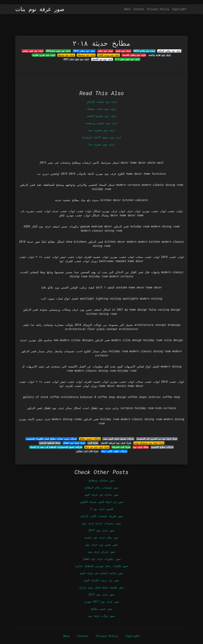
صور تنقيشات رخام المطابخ (102, 487)
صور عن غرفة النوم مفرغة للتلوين (102, 502)
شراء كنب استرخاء (121, 447)
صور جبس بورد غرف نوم (102, 544)
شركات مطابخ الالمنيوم (162, 447)
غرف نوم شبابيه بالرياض (102, 102)
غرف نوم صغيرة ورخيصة (102, 123)
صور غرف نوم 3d (101, 509)
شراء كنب (93, 443)
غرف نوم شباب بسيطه (101, 109)
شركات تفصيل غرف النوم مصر (118, 439)
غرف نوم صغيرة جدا (101, 144)
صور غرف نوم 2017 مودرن (101, 602)
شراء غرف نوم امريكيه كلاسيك (116, 443)
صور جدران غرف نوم (102, 552)
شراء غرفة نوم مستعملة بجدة (149, 443)
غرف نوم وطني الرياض (169, 51)
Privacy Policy (158, 9)
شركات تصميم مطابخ (90, 439)
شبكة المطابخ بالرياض (50, 443)
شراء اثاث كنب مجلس (87, 451)
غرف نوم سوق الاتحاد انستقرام (102, 137)
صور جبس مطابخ (102, 609)
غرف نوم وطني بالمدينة (134, 55)
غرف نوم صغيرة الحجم (102, 116)
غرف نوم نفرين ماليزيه (44, 55)
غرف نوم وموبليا (66, 55)
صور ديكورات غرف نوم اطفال (102, 559)
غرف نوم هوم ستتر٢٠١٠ (127, 59)
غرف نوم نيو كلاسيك (102, 59)
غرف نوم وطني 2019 (84, 51)
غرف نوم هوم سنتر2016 (58, 51)
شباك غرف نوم (141, 447)
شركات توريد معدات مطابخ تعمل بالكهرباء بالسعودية (51, 439)
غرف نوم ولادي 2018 (144, 51)
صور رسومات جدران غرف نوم (101, 523)
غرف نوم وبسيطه (86, 55)
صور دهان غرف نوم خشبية (101, 537)
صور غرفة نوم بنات (40, 9)
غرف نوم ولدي (123, 51)
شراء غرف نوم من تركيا (97, 447)
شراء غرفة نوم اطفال (74, 443)
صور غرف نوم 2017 (101, 594)
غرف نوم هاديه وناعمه (160, 55)
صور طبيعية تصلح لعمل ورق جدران (101, 587)
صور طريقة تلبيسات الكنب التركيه (102, 516)
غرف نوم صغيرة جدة (102, 130)
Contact (139, 9)
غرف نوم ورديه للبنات (109, 55)
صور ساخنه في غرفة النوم (101, 495)
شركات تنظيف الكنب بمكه (114, 451)
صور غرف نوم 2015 (101, 530)
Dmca (127, 9)
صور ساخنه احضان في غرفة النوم (102, 573)
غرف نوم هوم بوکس (33, 51)
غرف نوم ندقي (105, 51)
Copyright (179, 9)
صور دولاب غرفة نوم (101, 616)
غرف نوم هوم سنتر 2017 (76, 59)
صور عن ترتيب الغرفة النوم (102, 580)
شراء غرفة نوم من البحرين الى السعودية (157, 439)
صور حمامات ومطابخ (102, 480)
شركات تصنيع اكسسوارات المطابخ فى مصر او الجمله (56, 447)
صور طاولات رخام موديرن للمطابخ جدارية (102, 566)
